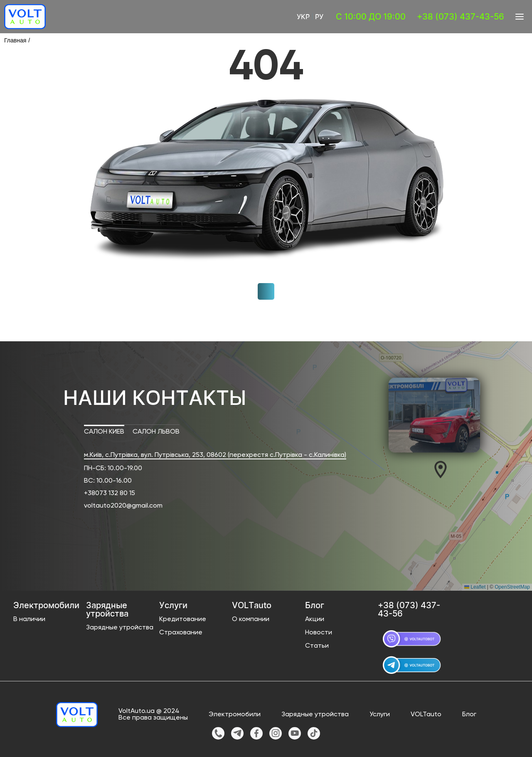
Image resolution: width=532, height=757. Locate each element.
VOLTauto (426, 715)
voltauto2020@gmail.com (123, 506)
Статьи (317, 646)
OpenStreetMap (512, 587)
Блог (469, 715)
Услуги (380, 715)
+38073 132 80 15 (110, 493)
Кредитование (183, 619)
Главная (15, 40)
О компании (251, 619)
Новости (319, 633)
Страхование (181, 633)
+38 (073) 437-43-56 (461, 17)
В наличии (29, 619)
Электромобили (235, 715)
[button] (433, 469)
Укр (303, 17)
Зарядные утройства (120, 628)
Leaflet (475, 587)
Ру (319, 17)
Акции (315, 619)
